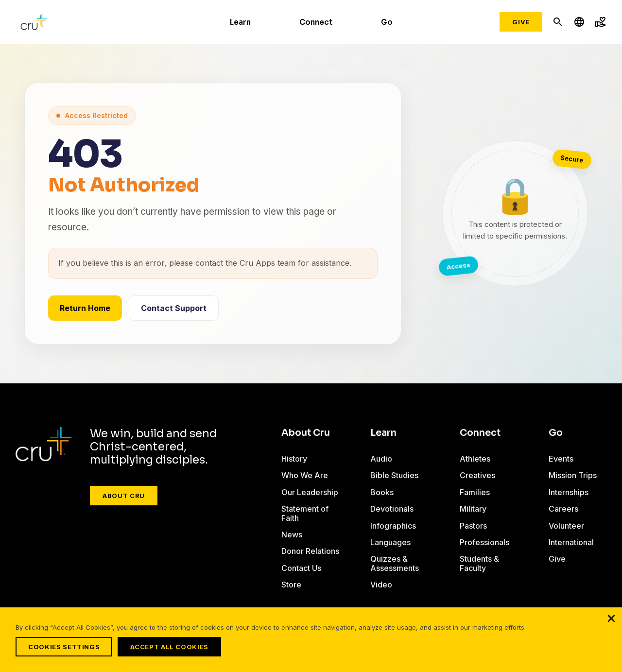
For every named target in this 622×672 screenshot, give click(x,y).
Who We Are (305, 475)
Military (473, 509)
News (292, 534)
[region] (311, 642)
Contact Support (174, 308)
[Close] (611, 622)
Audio (381, 459)
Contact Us (301, 568)
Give (521, 22)
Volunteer (566, 526)
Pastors (473, 526)
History (294, 459)
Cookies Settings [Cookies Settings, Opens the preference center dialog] (64, 647)
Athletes (475, 459)
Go (387, 22)
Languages (390, 542)
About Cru (124, 496)
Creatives (477, 475)
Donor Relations (310, 551)
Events (561, 459)
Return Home (85, 308)
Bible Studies (394, 475)
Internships (569, 492)
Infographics (393, 526)
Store (291, 585)
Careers (563, 509)
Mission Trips (573, 475)
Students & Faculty (479, 563)
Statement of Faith (305, 513)
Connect (316, 22)
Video (381, 585)
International (571, 542)
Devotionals (392, 509)
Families (475, 492)
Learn (240, 22)
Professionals (484, 542)
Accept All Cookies (174, 647)
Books (382, 492)
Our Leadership (310, 492)
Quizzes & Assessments (395, 563)
